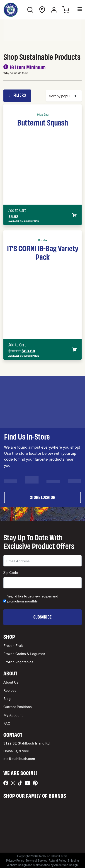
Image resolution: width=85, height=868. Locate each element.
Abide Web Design (66, 865)
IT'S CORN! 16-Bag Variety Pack (43, 252)
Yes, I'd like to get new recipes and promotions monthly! (33, 599)
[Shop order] (64, 96)
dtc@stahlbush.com (19, 758)
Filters (17, 95)
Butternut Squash (43, 122)
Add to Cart (17, 210)
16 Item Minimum (28, 67)
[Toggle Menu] (76, 10)
